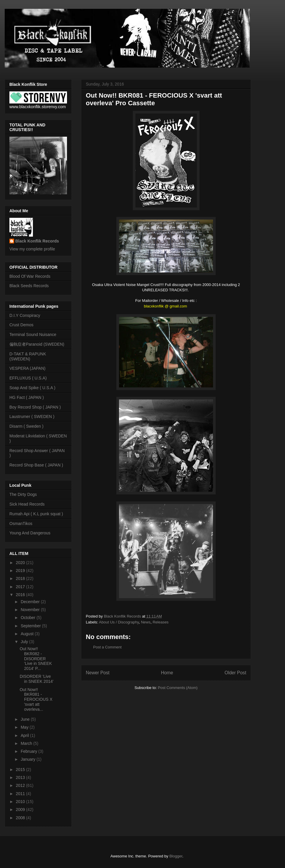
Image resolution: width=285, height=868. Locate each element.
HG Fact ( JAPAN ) (27, 397)
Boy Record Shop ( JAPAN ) (35, 407)
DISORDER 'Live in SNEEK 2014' (37, 679)
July (25, 642)
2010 (21, 802)
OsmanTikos (21, 524)
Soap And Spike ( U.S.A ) (32, 388)
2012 (21, 785)
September (31, 626)
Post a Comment (107, 647)
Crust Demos (21, 325)
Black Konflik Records (37, 241)
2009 (21, 810)
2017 (21, 587)
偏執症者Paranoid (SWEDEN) (37, 344)
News (146, 622)
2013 (21, 777)
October (28, 618)
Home (167, 673)
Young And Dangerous (30, 533)
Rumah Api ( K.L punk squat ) (36, 514)
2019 (21, 571)
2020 (21, 563)
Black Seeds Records (29, 286)
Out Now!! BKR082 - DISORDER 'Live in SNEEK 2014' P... (36, 659)
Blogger (176, 856)
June (26, 719)
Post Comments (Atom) (178, 688)
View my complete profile (32, 249)
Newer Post (98, 673)
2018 (21, 578)
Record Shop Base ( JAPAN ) (36, 465)
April (25, 735)
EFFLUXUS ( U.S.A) (28, 378)
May (25, 727)
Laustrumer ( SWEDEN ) (32, 417)
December (31, 602)
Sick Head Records (27, 504)
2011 (21, 794)
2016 (21, 595)
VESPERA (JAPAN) (27, 368)
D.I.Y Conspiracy (25, 315)
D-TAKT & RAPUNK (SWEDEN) (28, 356)
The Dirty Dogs (23, 494)
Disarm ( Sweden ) (26, 426)
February (29, 751)
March (27, 743)
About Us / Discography (119, 622)
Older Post (235, 673)
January (28, 759)
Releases (160, 622)
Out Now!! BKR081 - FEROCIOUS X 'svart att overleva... (36, 699)
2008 (21, 818)
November (31, 610)
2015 (21, 770)
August (27, 634)
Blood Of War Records (30, 276)
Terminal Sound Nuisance (33, 335)
